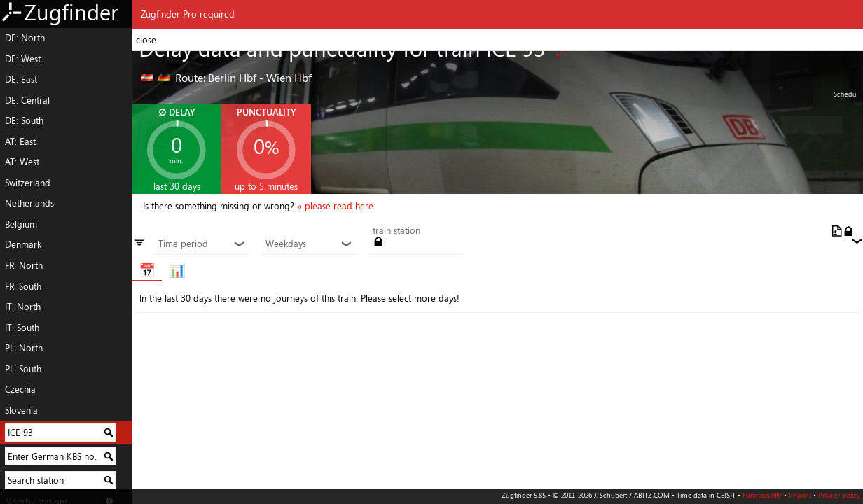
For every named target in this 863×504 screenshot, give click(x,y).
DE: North (25, 38)
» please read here (335, 206)
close (146, 40)
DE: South (24, 120)
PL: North (24, 348)
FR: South (23, 286)
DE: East (21, 79)
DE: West (23, 59)
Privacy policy (839, 495)
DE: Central (27, 100)
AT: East (20, 141)
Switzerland (28, 183)
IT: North (23, 307)
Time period (201, 244)
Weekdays (309, 244)
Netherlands (29, 203)
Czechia (20, 389)
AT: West (22, 162)
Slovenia (21, 410)
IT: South (22, 328)
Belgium (21, 224)
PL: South (23, 369)
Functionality (762, 495)
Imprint (800, 495)
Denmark (23, 244)
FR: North (24, 265)
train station (396, 231)
